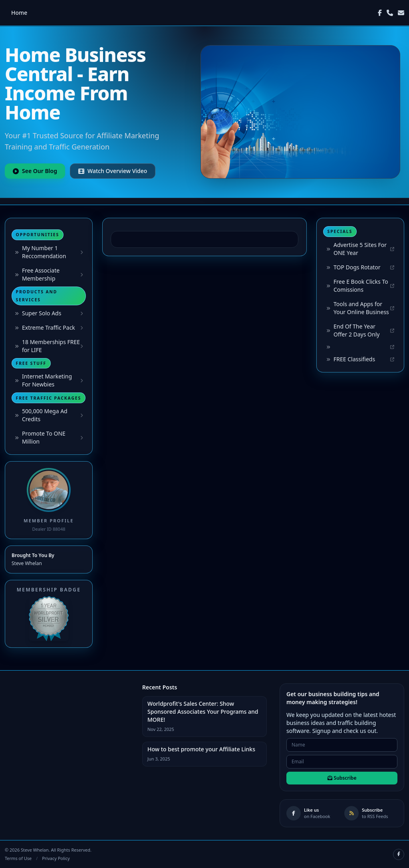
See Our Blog (35, 171)
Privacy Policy (56, 858)
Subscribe (342, 778)
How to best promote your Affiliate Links (201, 749)
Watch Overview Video (113, 171)
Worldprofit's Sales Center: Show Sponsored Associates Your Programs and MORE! (203, 712)
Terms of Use (18, 858)
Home (19, 13)
